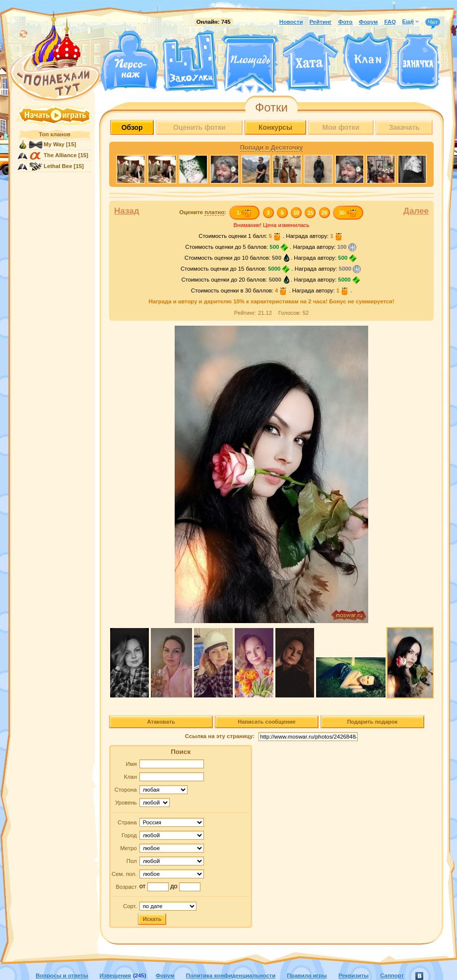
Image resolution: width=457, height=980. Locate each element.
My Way (54, 144)
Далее (416, 211)
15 (311, 213)
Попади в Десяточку (271, 148)
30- (348, 213)
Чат (433, 22)
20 (325, 213)
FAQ (390, 22)
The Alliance (60, 155)
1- (244, 213)
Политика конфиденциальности (231, 976)
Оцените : (203, 212)
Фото (345, 22)
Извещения (115, 976)
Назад (127, 211)
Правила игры (307, 976)
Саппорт (392, 976)
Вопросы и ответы (62, 976)
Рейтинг (321, 22)
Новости (291, 22)
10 (296, 213)
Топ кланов (54, 134)
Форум (368, 22)
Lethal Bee (58, 166)
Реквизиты (354, 976)
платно (214, 212)
